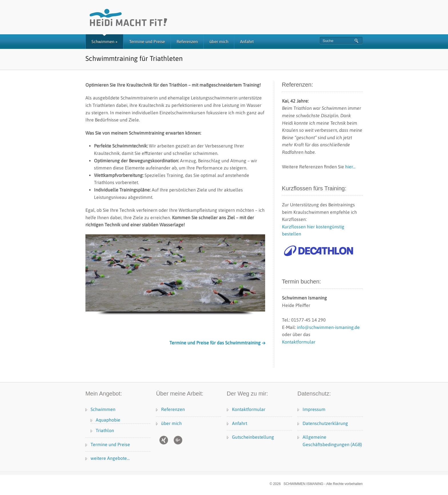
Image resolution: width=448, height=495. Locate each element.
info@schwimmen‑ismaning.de (328, 327)
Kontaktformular (299, 342)
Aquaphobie (108, 420)
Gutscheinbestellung (253, 437)
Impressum (314, 409)
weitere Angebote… (110, 458)
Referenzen (187, 42)
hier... (350, 167)
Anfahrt (247, 42)
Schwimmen (104, 42)
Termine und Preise (147, 42)
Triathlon (105, 430)
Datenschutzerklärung (325, 423)
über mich (219, 42)
